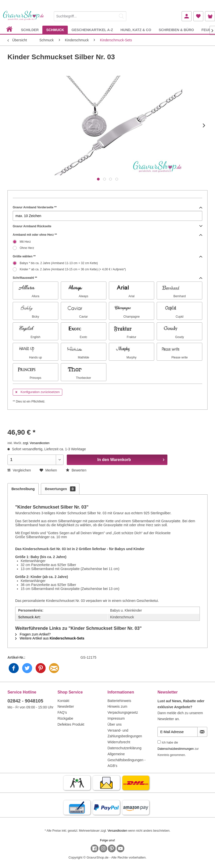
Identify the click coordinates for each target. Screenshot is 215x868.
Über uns (115, 724)
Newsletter (66, 706)
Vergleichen (19, 470)
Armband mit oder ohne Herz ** (107, 235)
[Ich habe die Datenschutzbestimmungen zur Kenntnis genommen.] (159, 742)
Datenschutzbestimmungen (176, 749)
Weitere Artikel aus (50, 638)
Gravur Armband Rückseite (107, 226)
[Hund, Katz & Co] (136, 30)
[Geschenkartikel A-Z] (92, 30)
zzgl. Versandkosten (36, 443)
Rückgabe (65, 718)
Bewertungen (60, 489)
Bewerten (76, 470)
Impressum (116, 718)
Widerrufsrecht (119, 742)
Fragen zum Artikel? (33, 634)
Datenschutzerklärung (125, 748)
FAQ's (62, 712)
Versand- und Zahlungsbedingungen (125, 733)
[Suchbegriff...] (90, 16)
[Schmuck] (55, 30)
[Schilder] (30, 30)
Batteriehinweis (119, 701)
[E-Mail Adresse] (178, 732)
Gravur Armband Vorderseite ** (107, 207)
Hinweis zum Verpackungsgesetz (123, 709)
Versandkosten (117, 831)
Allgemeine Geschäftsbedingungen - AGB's (127, 760)
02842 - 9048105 (25, 701)
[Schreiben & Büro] (176, 30)
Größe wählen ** (107, 256)
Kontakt (63, 701)
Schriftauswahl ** (107, 278)
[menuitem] (90, 15)
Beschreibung (23, 489)
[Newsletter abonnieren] (202, 732)
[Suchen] (121, 16)
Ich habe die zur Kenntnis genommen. (178, 749)
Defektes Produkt (71, 724)
